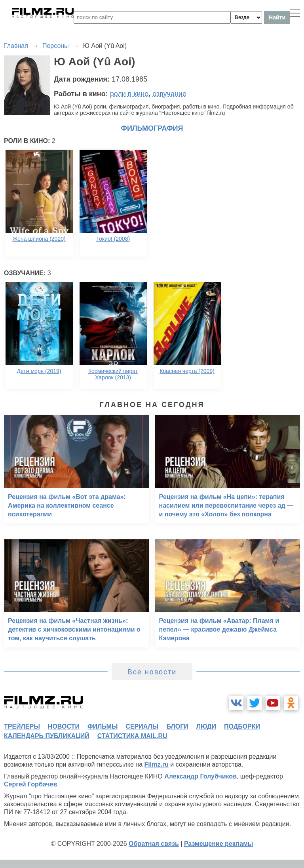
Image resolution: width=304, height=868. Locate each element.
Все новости (152, 672)
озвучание (169, 94)
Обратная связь (154, 844)
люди (206, 726)
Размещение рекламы (219, 844)
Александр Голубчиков (200, 776)
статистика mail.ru (132, 736)
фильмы (103, 726)
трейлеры (22, 726)
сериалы (142, 726)
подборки (242, 726)
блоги (177, 726)
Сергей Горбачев (30, 784)
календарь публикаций (47, 736)
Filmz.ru (157, 764)
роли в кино (129, 94)
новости (64, 726)
